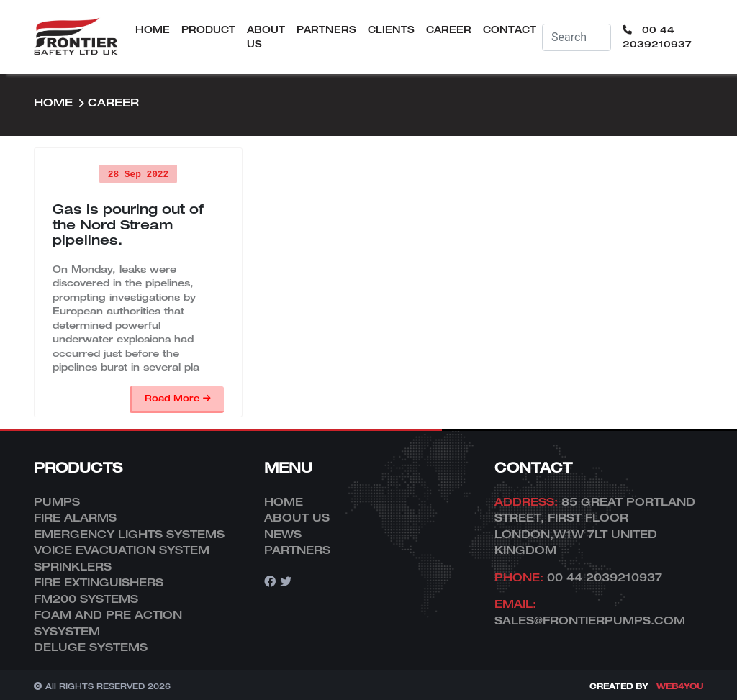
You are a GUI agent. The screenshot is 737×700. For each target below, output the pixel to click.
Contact (510, 29)
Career (449, 29)
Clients (391, 29)
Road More (178, 398)
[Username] (577, 37)
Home (153, 29)
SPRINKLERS (73, 566)
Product (208, 29)
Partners (326, 29)
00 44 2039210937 (657, 37)
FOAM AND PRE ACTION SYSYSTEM (108, 623)
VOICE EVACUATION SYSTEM (122, 550)
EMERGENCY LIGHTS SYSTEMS (129, 534)
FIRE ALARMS (75, 517)
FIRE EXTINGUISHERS (99, 582)
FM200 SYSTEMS (86, 599)
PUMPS (57, 501)
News (283, 534)
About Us (266, 37)
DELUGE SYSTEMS (91, 647)
